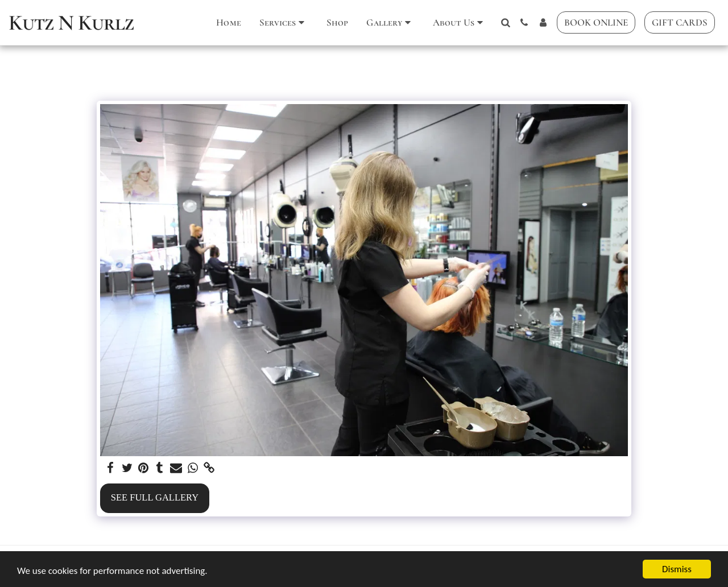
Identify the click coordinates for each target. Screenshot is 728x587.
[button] (284, 23)
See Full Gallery (155, 497)
